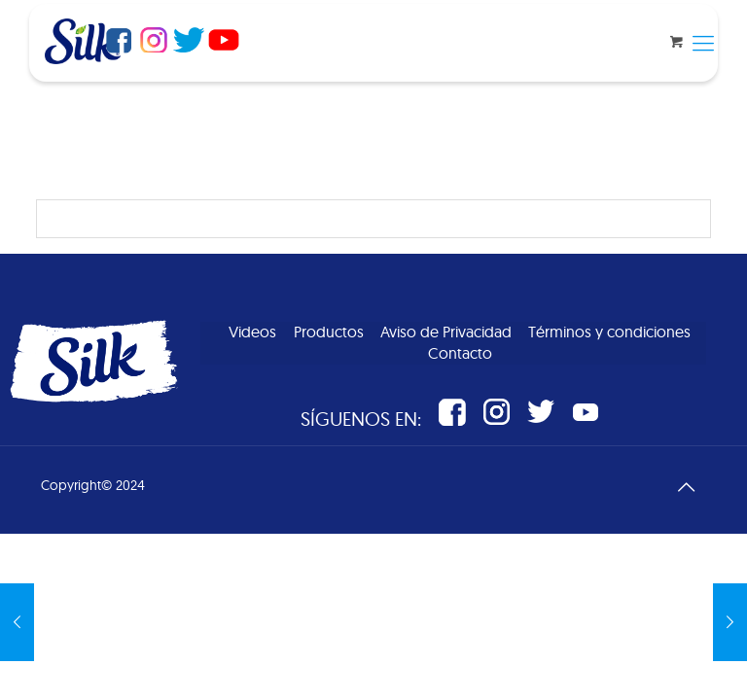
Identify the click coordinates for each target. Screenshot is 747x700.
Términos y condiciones (609, 332)
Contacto (460, 353)
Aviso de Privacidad (446, 332)
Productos (329, 332)
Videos (252, 332)
